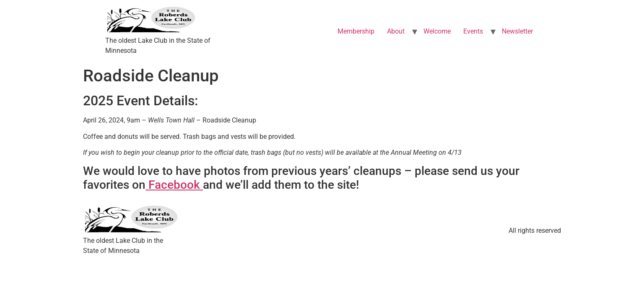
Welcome (437, 31)
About (396, 31)
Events (473, 31)
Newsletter (517, 31)
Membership (356, 31)
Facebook (174, 185)
